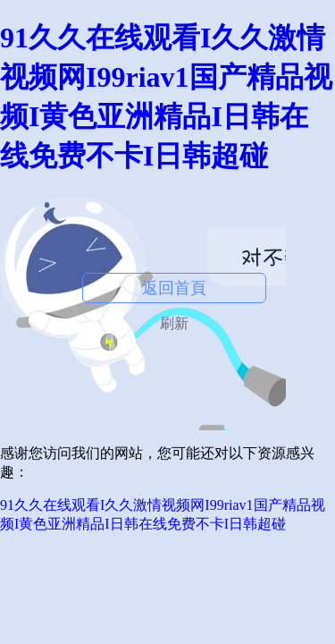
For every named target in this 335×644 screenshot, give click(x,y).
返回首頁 (174, 288)
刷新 (174, 323)
